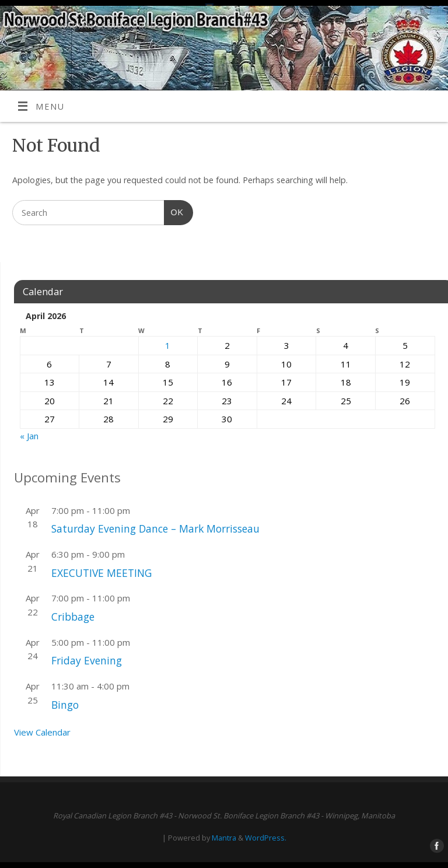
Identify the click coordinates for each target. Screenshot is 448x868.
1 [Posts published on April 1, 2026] (168, 345)
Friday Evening (87, 660)
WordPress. (266, 838)
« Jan (29, 436)
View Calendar (42, 732)
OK (174, 211)
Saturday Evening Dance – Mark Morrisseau (155, 528)
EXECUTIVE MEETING (101, 573)
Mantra (224, 838)
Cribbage (73, 617)
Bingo (65, 705)
